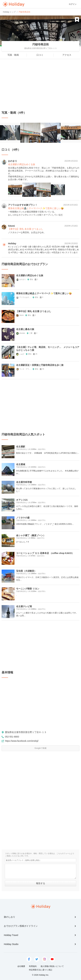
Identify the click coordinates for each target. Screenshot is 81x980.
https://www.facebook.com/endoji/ (22, 741)
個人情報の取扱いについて (52, 966)
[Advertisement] (40, 85)
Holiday (14, 4)
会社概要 (21, 966)
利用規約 (33, 966)
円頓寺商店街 (41, 44)
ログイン (73, 4)
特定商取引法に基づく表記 (41, 970)
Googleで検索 (40, 748)
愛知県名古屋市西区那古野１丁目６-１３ (26, 732)
